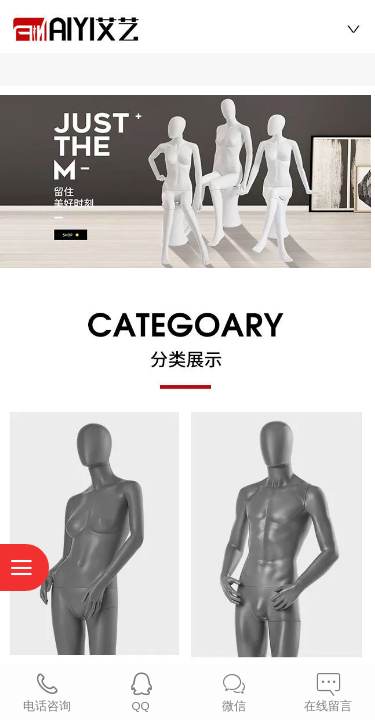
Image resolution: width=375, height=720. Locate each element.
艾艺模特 (188, 25)
